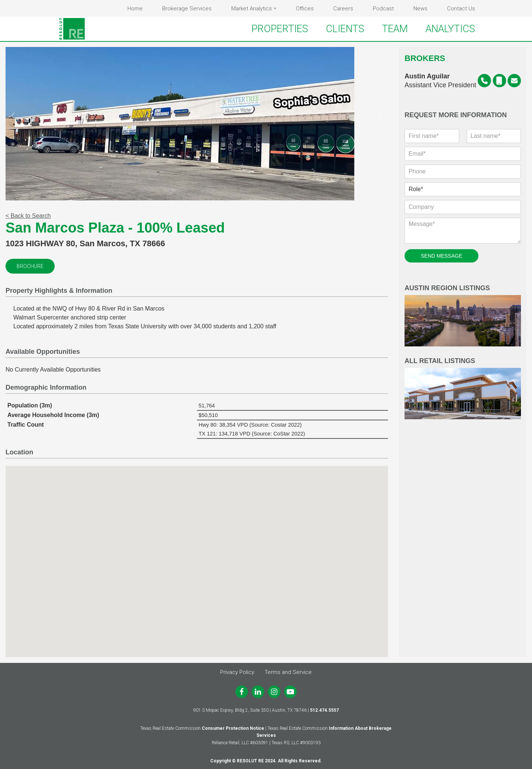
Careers (343, 9)
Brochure (30, 267)
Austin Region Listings (463, 316)
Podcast (383, 9)
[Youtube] (290, 692)
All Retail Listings (463, 389)
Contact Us (461, 9)
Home (135, 9)
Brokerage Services (187, 9)
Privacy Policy (237, 672)
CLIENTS (345, 29)
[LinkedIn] (258, 692)
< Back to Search (28, 216)
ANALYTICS (450, 29)
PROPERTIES (280, 29)
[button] (275, 8)
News (420, 9)
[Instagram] (274, 692)
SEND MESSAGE (441, 256)
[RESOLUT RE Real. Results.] (72, 29)
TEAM (395, 29)
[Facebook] (242, 692)
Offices (305, 9)
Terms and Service (288, 672)
